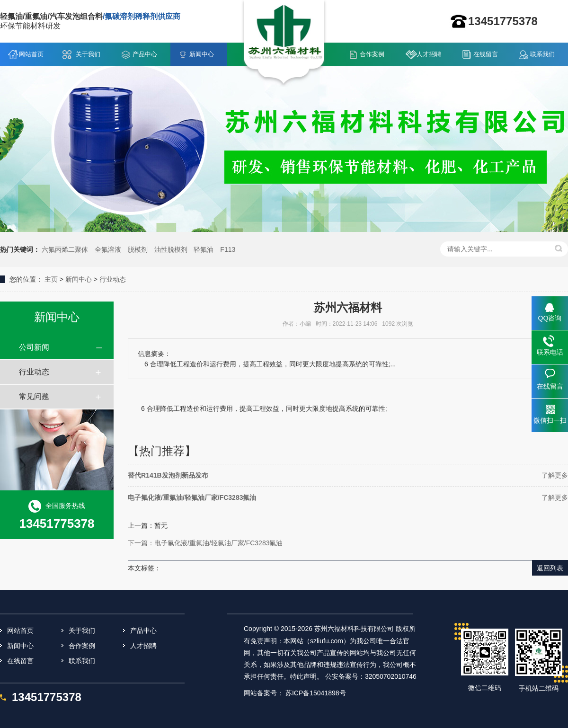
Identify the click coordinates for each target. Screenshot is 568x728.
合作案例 (372, 54)
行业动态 (113, 279)
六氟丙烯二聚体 (65, 249)
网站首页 (31, 54)
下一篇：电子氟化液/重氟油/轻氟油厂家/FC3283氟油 (205, 543)
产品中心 (145, 54)
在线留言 (486, 54)
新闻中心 (202, 54)
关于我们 (88, 54)
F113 (228, 249)
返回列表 (550, 568)
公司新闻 (34, 347)
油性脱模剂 (171, 249)
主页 (51, 279)
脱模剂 (138, 249)
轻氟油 (204, 249)
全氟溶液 (108, 249)
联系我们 (542, 54)
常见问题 (34, 396)
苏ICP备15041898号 (316, 693)
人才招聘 (429, 54)
